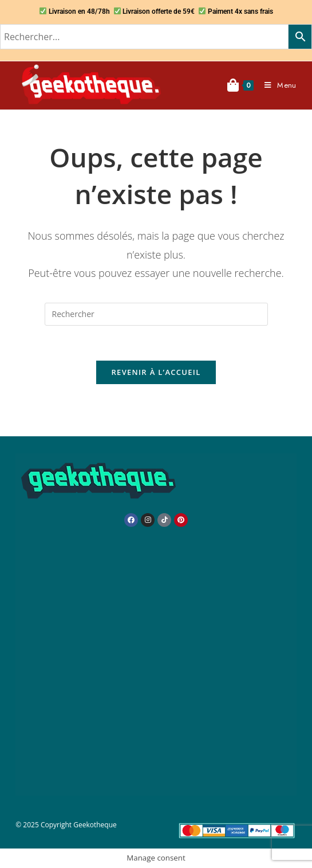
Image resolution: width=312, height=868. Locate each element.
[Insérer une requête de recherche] (156, 314)
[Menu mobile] (276, 85)
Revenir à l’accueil (156, 372)
